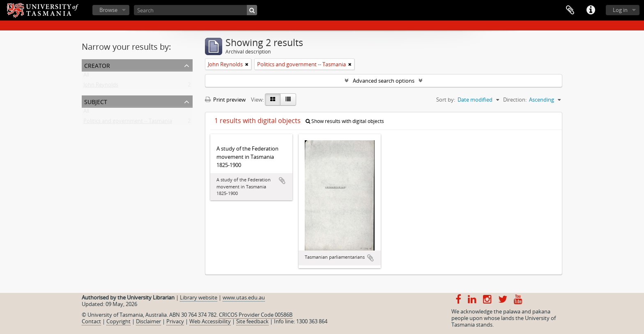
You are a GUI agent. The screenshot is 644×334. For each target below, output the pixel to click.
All (86, 77)
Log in (620, 10)
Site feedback (252, 321)
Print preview (225, 100)
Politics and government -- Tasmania (128, 123)
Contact (91, 321)
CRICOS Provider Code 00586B (256, 315)
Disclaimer (148, 321)
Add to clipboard (282, 181)
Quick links (591, 10)
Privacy (175, 321)
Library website (199, 297)
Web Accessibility (210, 321)
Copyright (118, 321)
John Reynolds (101, 86)
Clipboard (570, 10)
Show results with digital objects (345, 121)
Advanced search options (384, 81)
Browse (108, 10)
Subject (96, 101)
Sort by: (446, 100)
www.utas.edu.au (244, 297)
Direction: (515, 100)
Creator (97, 65)
